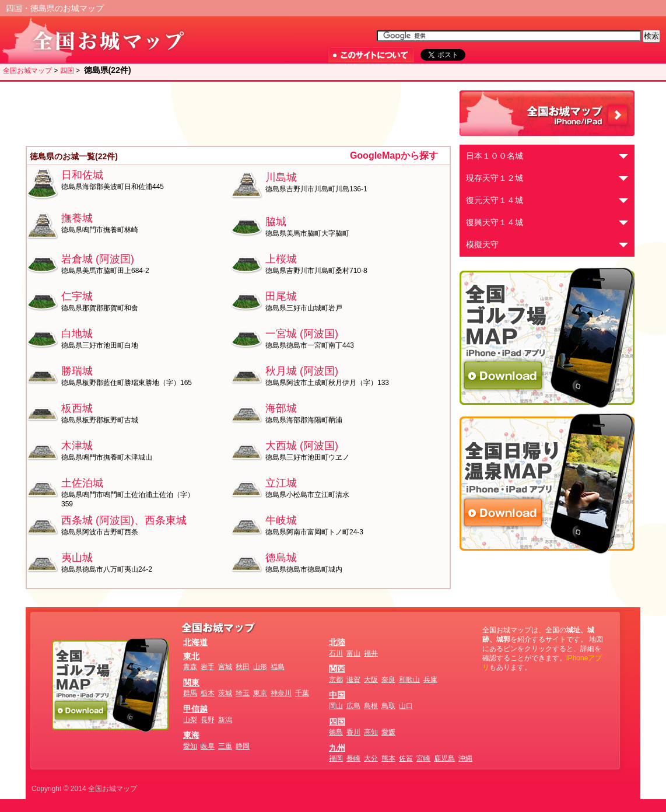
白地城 (77, 334)
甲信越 (195, 709)
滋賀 (353, 680)
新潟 (225, 720)
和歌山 (409, 680)
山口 (406, 706)
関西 (337, 668)
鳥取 (388, 706)
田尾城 (281, 296)
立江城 (281, 483)
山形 (260, 667)
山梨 (190, 720)
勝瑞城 (77, 371)
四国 (67, 71)
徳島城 (281, 558)
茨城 (225, 693)
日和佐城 (82, 175)
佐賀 (406, 758)
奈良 (388, 680)
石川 (336, 653)
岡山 (336, 706)
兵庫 (430, 680)
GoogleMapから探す (394, 155)
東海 (191, 735)
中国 (337, 695)
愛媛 (388, 732)
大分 (371, 758)
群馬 (190, 693)
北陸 (337, 642)
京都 (336, 680)
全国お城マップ (27, 71)
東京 (260, 693)
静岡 (243, 746)
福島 (278, 667)
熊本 (388, 758)
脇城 (276, 222)
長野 (208, 720)
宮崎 (423, 758)
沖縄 (465, 758)
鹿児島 (444, 758)
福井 (371, 653)
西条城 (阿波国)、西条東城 (124, 520)
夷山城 (77, 558)
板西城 (77, 408)
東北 (191, 656)
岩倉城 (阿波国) (98, 259)
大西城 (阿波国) (302, 446)
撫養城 (77, 218)
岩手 (208, 667)
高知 (371, 732)
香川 (353, 732)
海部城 (281, 408)
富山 (353, 653)
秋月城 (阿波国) (302, 371)
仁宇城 (77, 296)
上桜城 (281, 259)
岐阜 (208, 746)
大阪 (371, 680)
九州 (337, 748)
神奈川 (281, 693)
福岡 (336, 758)
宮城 (225, 667)
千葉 (302, 693)
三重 (225, 746)
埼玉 (243, 693)
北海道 (195, 642)
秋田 (243, 667)
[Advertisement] (239, 114)
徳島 (336, 732)
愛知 (190, 746)
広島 (353, 706)
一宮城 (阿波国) (302, 334)
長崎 (353, 758)
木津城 (77, 446)
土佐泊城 (82, 483)
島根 (371, 706)
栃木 (208, 693)
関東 (191, 682)
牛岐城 (281, 520)
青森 (190, 667)
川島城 (281, 177)
